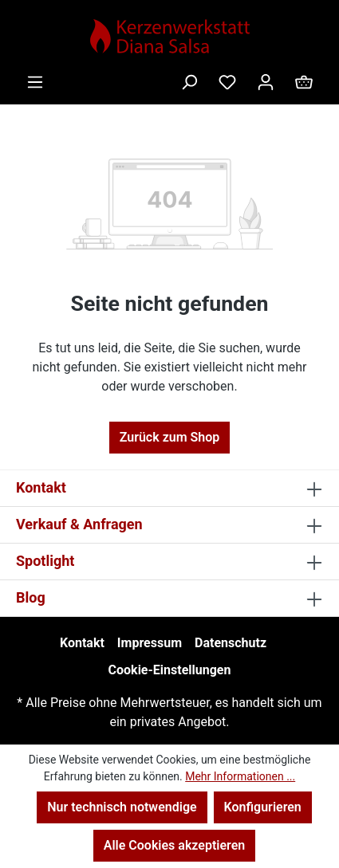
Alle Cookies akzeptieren (174, 845)
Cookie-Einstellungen (170, 670)
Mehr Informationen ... (240, 776)
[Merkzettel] (227, 82)
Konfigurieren (263, 807)
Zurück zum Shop (170, 437)
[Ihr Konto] (266, 82)
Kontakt (82, 643)
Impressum (150, 643)
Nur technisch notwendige (122, 807)
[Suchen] (189, 82)
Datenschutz (231, 643)
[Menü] (35, 82)
